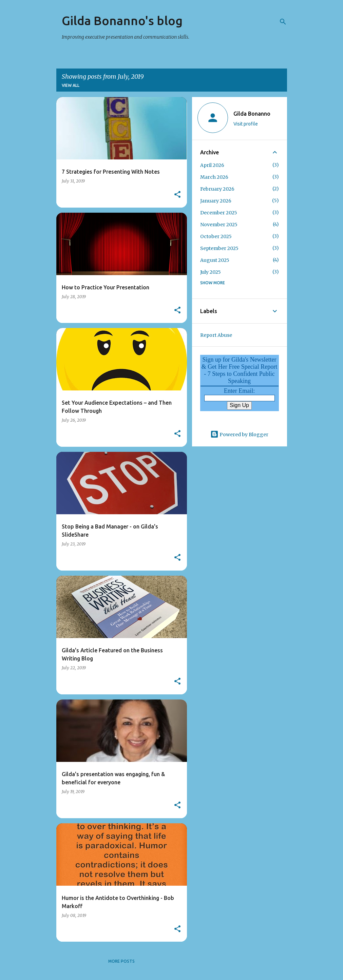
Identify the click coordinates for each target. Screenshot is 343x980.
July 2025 (211, 272)
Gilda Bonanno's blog (122, 21)
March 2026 (214, 177)
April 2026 (212, 165)
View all (71, 85)
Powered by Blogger (239, 435)
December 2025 (219, 213)
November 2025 (219, 225)
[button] (177, 195)
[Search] (283, 22)
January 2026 (216, 201)
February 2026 (217, 189)
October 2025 (216, 236)
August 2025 (215, 260)
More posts (121, 961)
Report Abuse (216, 335)
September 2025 (219, 248)
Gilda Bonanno (252, 114)
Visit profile (246, 124)
